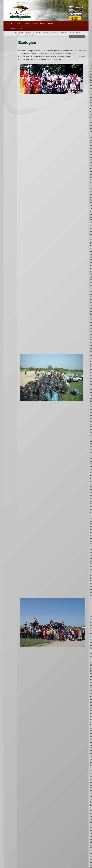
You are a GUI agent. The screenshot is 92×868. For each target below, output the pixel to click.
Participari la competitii (29, 35)
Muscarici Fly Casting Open (41, 33)
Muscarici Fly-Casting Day (23, 33)
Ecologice (64, 33)
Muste (42, 23)
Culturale (71, 33)
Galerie (51, 23)
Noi (12, 23)
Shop (35, 23)
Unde (18, 23)
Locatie (13, 28)
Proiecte (27, 23)
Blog (21, 28)
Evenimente (55, 33)
